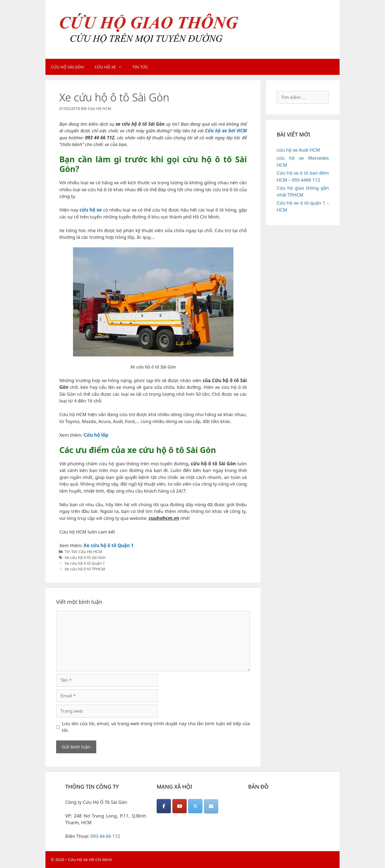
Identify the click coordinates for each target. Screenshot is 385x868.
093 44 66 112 (105, 836)
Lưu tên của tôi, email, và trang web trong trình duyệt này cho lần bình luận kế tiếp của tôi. (156, 727)
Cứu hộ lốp (96, 435)
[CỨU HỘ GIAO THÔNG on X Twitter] (195, 806)
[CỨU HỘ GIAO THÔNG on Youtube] (180, 806)
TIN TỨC (140, 67)
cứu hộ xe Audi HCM (298, 150)
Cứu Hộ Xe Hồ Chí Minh (90, 859)
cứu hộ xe (91, 210)
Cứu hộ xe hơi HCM (226, 131)
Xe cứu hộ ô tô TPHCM (85, 569)
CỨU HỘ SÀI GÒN (67, 67)
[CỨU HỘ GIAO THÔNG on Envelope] (211, 806)
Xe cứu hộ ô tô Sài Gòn (85, 557)
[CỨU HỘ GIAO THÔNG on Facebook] (164, 806)
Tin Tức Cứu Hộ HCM (83, 552)
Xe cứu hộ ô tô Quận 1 (109, 545)
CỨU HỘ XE (111, 67)
